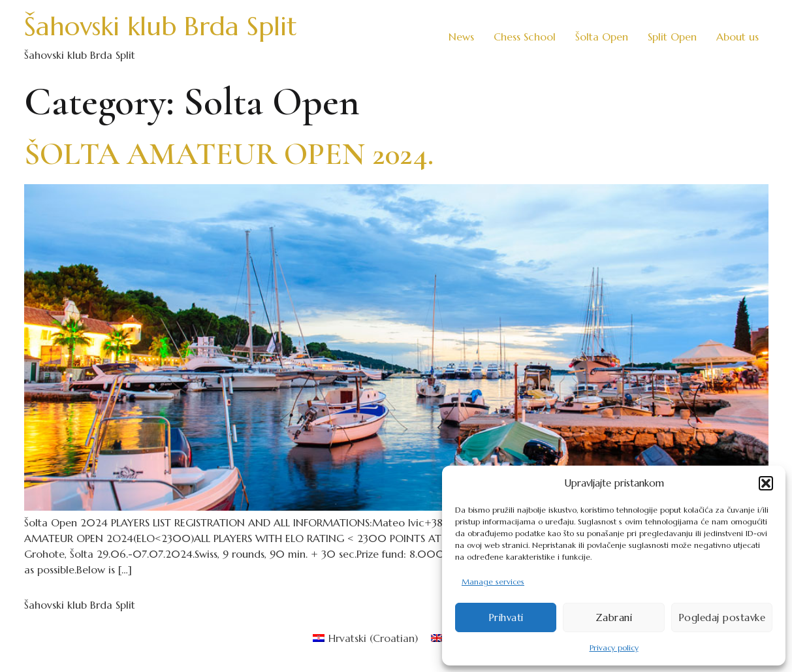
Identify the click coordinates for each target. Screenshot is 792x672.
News (461, 37)
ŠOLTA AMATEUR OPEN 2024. (229, 154)
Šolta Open (602, 37)
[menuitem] (365, 638)
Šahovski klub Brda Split (161, 26)
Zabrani (614, 617)
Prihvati (506, 617)
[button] (766, 483)
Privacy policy (614, 648)
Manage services (493, 582)
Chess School (525, 37)
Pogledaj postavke (722, 617)
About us (737, 37)
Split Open (672, 37)
